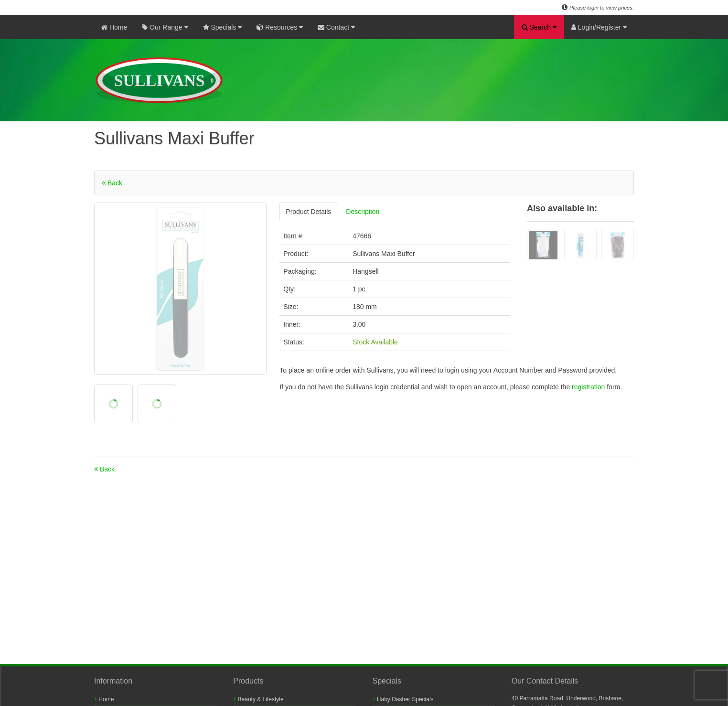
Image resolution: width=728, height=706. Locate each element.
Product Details (308, 212)
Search (539, 27)
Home (114, 27)
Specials (223, 27)
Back (112, 183)
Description (363, 212)
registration (589, 387)
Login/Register (599, 27)
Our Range (165, 27)
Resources (280, 27)
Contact (336, 27)
